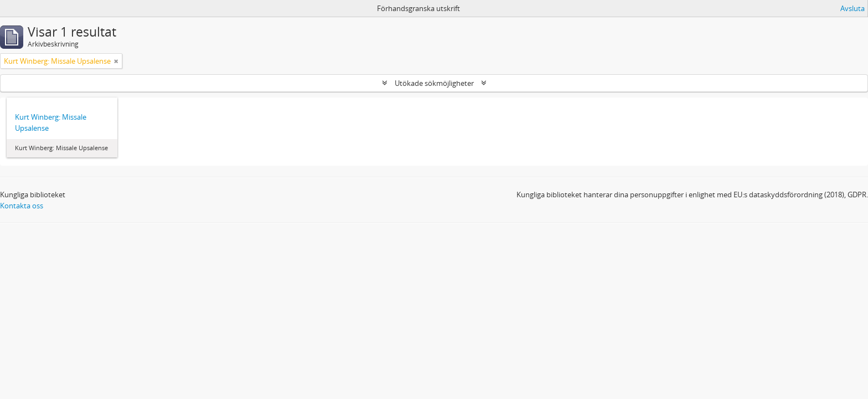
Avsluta (852, 8)
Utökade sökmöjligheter (434, 83)
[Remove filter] (116, 61)
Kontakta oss (22, 206)
